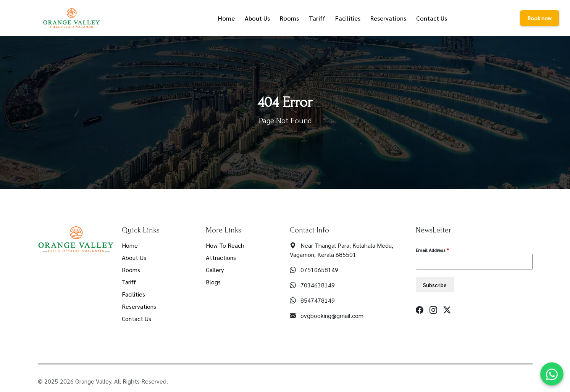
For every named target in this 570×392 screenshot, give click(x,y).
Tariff (129, 282)
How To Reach (225, 245)
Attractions (221, 257)
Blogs (213, 282)
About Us (134, 257)
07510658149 (319, 270)
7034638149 (318, 285)
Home (130, 245)
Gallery (215, 270)
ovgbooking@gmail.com (332, 315)
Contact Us (136, 319)
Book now (540, 18)
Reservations (139, 306)
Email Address (432, 250)
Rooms (131, 270)
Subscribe (435, 285)
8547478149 (318, 300)
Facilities (133, 294)
